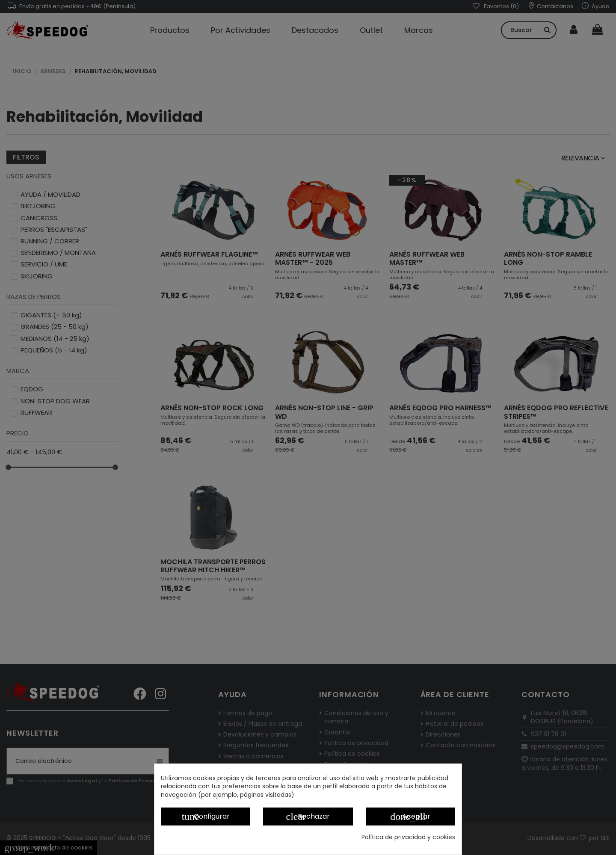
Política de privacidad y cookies (408, 837)
